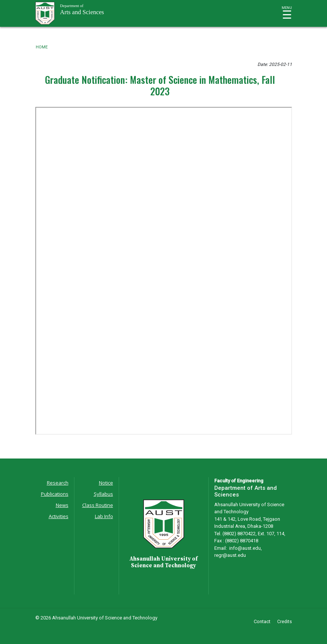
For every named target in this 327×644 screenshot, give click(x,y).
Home (42, 47)
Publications (55, 494)
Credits (285, 622)
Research (58, 483)
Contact (262, 621)
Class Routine (98, 505)
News (62, 505)
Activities (59, 516)
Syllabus (103, 494)
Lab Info (104, 516)
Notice (106, 483)
